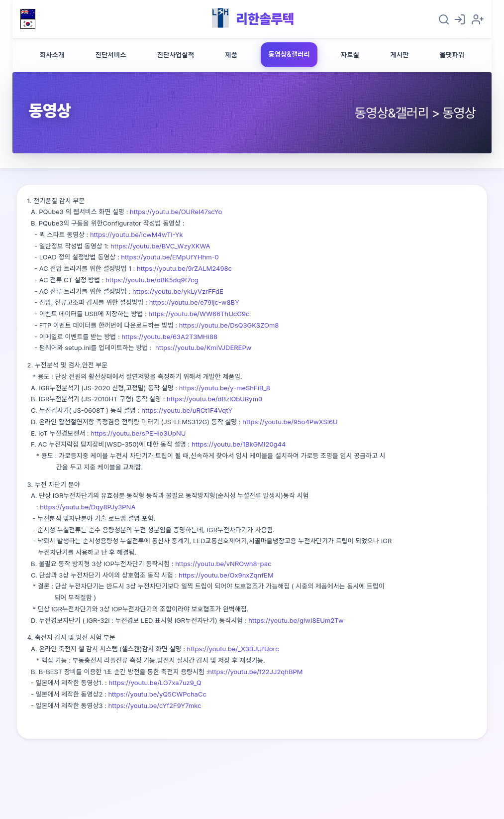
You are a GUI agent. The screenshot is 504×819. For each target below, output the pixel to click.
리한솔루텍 (265, 19)
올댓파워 (452, 55)
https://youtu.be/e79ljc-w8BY (194, 302)
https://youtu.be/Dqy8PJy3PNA (88, 507)
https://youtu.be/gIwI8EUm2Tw (296, 620)
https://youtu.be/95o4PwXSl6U (290, 422)
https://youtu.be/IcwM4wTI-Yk (137, 234)
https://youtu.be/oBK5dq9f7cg (152, 280)
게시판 (399, 55)
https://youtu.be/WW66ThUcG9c (199, 314)
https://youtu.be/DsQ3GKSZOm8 (229, 325)
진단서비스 (110, 55)
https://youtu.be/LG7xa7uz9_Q (155, 683)
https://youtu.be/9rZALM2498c (183, 268)
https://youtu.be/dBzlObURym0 (214, 399)
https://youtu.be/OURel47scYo (176, 212)
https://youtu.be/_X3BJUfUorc (233, 649)
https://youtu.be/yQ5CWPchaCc (157, 694)
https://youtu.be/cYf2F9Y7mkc (155, 705)
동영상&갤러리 (289, 54)
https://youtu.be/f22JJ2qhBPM (255, 672)
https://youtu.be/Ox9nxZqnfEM (226, 575)
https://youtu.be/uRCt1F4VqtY (187, 410)
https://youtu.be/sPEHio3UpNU (138, 433)
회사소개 (52, 55)
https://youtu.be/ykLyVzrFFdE (177, 291)
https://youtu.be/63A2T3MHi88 (169, 337)
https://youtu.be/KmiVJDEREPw (203, 348)
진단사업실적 (176, 55)
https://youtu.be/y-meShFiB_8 (225, 388)
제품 (231, 55)
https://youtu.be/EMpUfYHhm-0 (170, 257)
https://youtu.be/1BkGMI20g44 (239, 444)
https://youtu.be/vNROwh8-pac (223, 564)
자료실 (350, 55)
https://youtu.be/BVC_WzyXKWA (160, 246)
